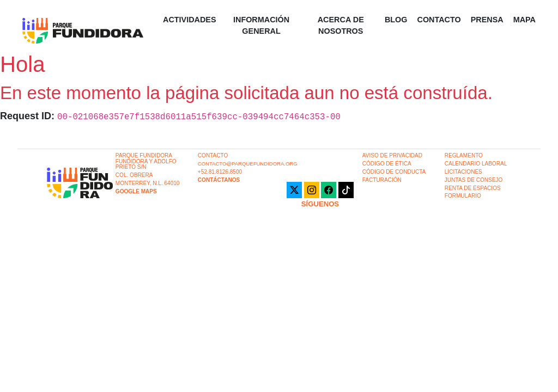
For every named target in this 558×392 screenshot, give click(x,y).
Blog (396, 20)
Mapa (524, 20)
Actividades (190, 20)
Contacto (439, 20)
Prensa (487, 20)
